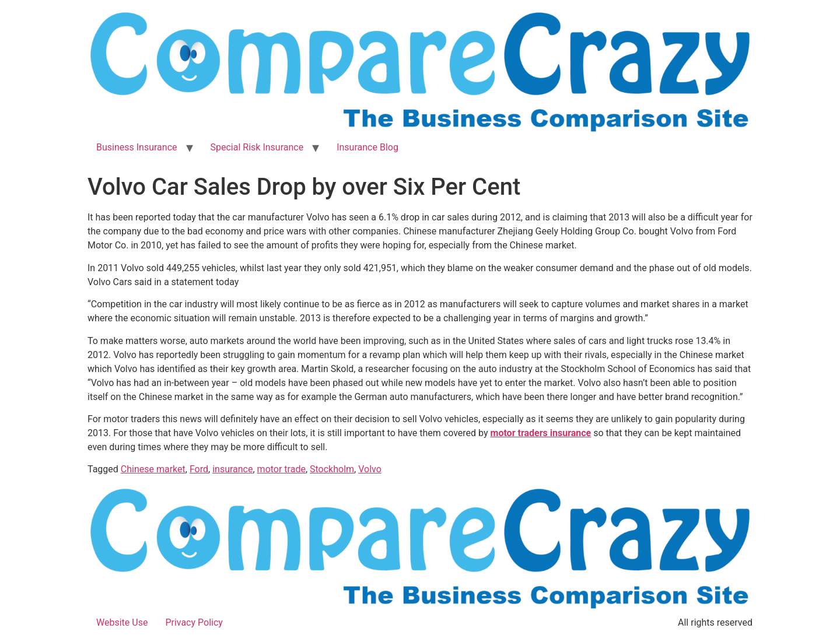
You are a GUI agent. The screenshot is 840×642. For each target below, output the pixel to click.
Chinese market (153, 469)
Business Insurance (137, 147)
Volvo (370, 469)
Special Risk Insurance (257, 147)
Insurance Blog (367, 147)
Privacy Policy (194, 622)
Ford (199, 469)
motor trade (281, 469)
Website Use (122, 622)
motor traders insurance (541, 433)
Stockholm (332, 469)
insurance (232, 469)
